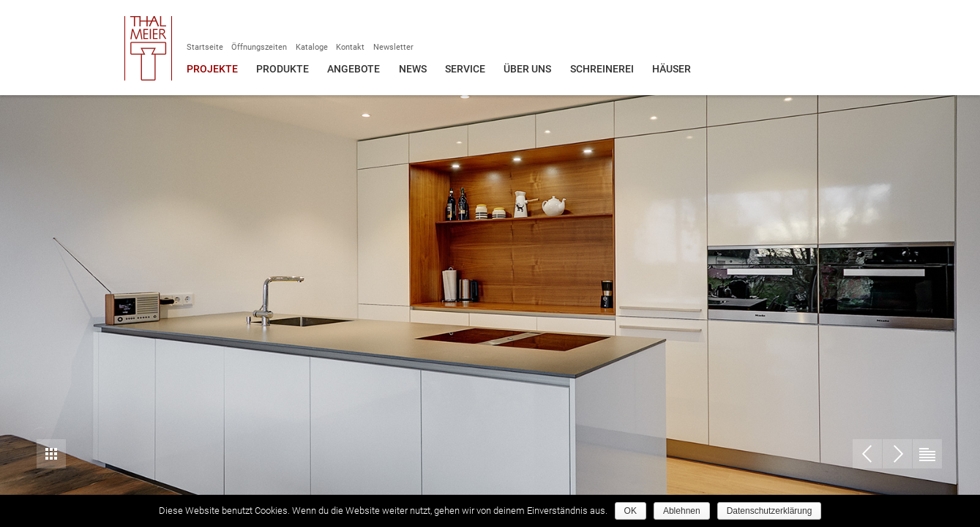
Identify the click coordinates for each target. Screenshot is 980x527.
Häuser (672, 69)
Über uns (527, 69)
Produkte (283, 69)
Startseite (205, 47)
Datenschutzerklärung (770, 511)
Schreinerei (602, 69)
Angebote (354, 69)
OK (631, 511)
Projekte (212, 69)
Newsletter (393, 47)
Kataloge (312, 47)
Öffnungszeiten (259, 47)
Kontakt (350, 47)
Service (465, 69)
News (413, 69)
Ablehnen (682, 511)
